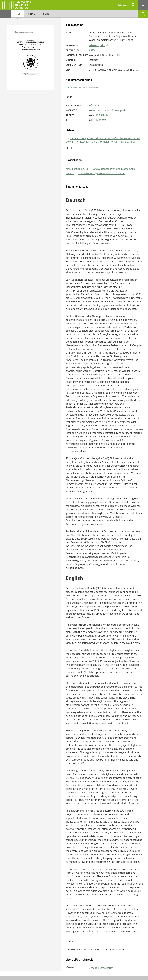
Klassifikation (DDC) (77, 169)
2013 (92, 50)
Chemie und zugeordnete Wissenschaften (102, 173)
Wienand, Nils (97, 45)
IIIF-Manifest (99, 120)
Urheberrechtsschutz (101, 968)
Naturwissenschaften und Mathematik (113, 169)
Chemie (70, 173)
